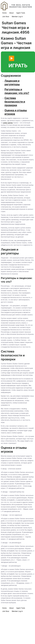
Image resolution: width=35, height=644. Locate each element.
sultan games (8, 123)
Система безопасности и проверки (15, 102)
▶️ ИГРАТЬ (18, 62)
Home (4, 13)
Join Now (6, 17)
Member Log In (17, 17)
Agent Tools (21, 13)
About (11, 13)
